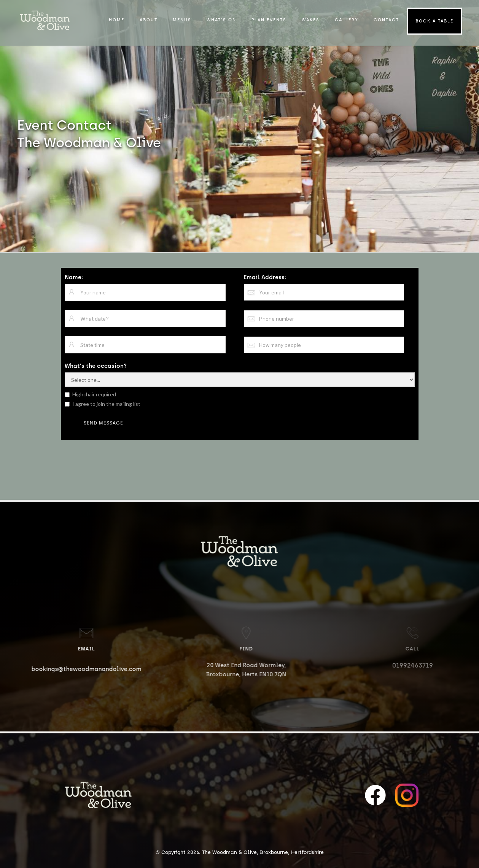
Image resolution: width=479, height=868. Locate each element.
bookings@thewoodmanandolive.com (93, 669)
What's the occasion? (96, 366)
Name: (74, 277)
